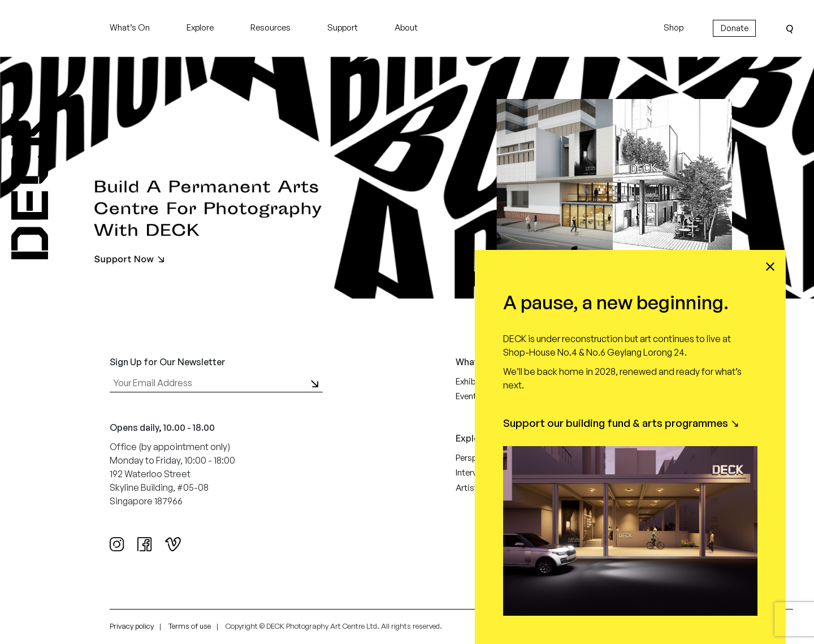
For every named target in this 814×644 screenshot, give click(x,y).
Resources (270, 27)
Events (468, 396)
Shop (674, 27)
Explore (200, 27)
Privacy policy (132, 626)
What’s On (130, 27)
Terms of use (190, 626)
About (406, 27)
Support (343, 27)
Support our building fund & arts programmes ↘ (621, 423)
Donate (735, 28)
